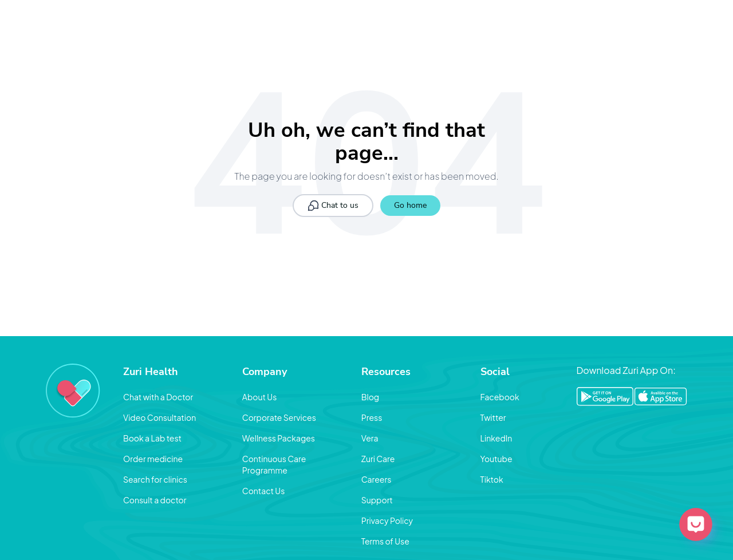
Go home (410, 205)
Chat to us (333, 206)
